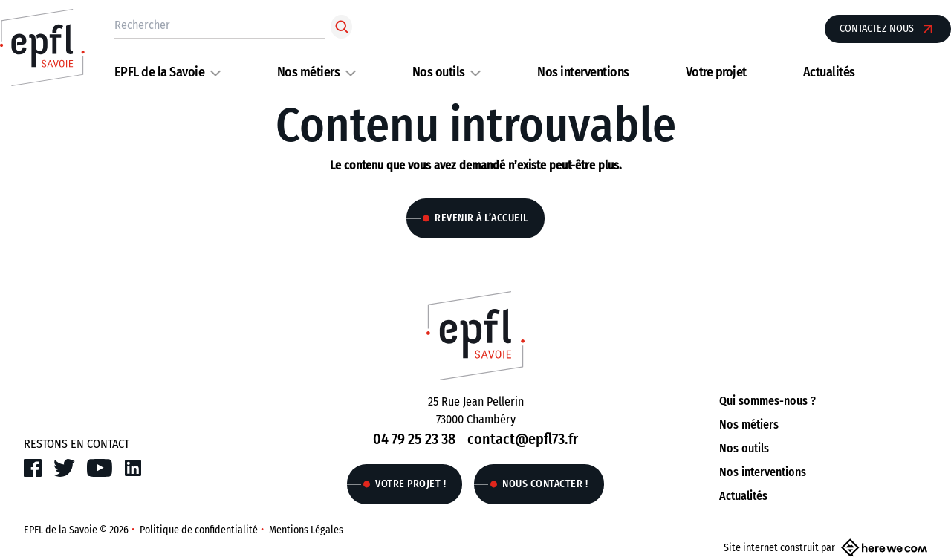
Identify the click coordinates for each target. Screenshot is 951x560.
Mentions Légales (306, 530)
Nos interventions (583, 72)
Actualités (829, 72)
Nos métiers (309, 72)
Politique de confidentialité (199, 530)
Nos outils (439, 72)
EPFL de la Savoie (160, 72)
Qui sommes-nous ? (767, 401)
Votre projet (716, 72)
